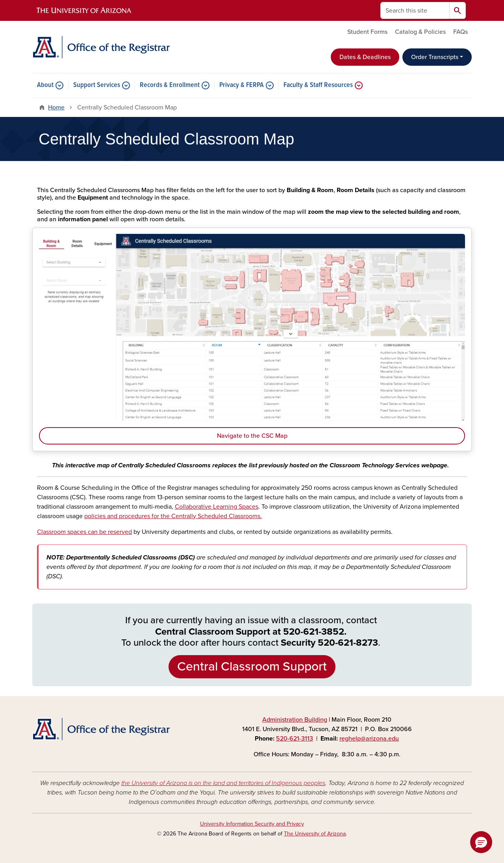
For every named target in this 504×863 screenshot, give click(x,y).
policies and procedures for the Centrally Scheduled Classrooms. (173, 516)
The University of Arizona (315, 834)
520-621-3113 (295, 739)
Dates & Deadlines (365, 57)
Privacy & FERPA (242, 85)
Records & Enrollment (170, 85)
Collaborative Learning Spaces (217, 507)
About (45, 85)
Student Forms (367, 32)
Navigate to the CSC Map (252, 436)
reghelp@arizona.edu (369, 739)
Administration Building (295, 720)
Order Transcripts (435, 57)
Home (56, 107)
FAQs (460, 32)
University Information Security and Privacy (252, 824)
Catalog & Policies (420, 32)
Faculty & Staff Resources (318, 85)
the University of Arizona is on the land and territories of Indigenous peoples (223, 783)
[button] (481, 842)
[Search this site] (415, 10)
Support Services (97, 85)
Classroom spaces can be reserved (84, 532)
